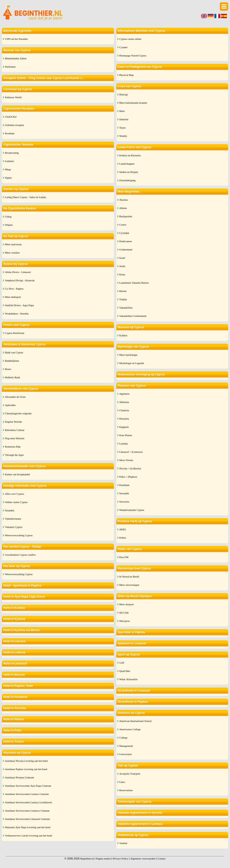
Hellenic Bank (12, 377)
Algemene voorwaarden (143, 859)
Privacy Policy (120, 859)
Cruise (123, 225)
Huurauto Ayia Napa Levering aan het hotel (28, 827)
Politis (123, 538)
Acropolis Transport (130, 774)
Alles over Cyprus (14, 494)
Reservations (126, 790)
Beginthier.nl (87, 859)
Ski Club (124, 613)
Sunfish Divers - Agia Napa (19, 305)
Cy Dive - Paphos (14, 289)
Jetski (122, 266)
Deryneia (124, 419)
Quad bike (125, 671)
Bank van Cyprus (14, 352)
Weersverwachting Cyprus (19, 535)
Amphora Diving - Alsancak (20, 280)
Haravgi (124, 94)
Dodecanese (126, 241)
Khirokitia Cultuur (15, 430)
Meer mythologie (128, 355)
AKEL (123, 529)
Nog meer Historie (15, 438)
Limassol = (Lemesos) (131, 452)
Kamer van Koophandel (17, 474)
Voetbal (123, 843)
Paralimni (124, 485)
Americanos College (130, 729)
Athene (123, 208)
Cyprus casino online (130, 39)
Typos (123, 128)
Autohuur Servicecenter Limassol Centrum (27, 819)
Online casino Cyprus (16, 502)
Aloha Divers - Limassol (18, 272)
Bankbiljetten (12, 361)
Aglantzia (124, 394)
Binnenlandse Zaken (16, 58)
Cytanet (123, 47)
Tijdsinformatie (13, 519)
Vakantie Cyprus (14, 527)
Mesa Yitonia (126, 460)
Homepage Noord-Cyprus (133, 55)
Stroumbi (124, 493)
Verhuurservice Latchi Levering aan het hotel (29, 836)
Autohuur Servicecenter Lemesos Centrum (27, 811)
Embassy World (13, 97)
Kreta (122, 274)
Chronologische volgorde (18, 413)
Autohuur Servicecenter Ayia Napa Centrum (28, 786)
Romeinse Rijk (13, 447)
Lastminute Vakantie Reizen (134, 283)
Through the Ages (14, 455)
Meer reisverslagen (129, 585)
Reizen (123, 291)
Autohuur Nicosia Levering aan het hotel (26, 761)
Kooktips (10, 133)
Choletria (124, 410)
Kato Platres (126, 435)
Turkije (123, 299)
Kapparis (124, 427)
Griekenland (126, 249)
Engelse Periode (13, 422)
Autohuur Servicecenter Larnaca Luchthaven (28, 802)
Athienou (124, 402)
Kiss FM (124, 557)
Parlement (10, 67)
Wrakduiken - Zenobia (17, 314)
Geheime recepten (14, 125)
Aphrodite (10, 405)
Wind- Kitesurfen (129, 679)
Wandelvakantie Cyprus (132, 510)
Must (122, 111)
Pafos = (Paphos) (128, 477)
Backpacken (126, 216)
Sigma (8, 178)
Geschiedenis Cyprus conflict (20, 555)
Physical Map (127, 75)
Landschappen (127, 164)
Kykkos (123, 335)
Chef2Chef (11, 117)
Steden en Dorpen (129, 172)
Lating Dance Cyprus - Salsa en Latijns (26, 197)
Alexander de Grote (15, 397)
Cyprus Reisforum (15, 333)
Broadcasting (12, 153)
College (123, 738)
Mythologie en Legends (132, 363)
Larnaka (124, 443)
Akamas (124, 200)
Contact (161, 859)
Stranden (10, 510)
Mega (8, 169)
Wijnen (9, 225)
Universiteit (126, 754)
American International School (136, 721)
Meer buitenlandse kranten (133, 103)
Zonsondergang (127, 180)
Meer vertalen (12, 253)
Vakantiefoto (126, 308)
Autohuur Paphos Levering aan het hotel (26, 769)
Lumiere (9, 161)
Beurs (8, 369)
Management (126, 746)
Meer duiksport (13, 297)
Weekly (123, 136)
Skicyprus (125, 621)
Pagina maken (103, 859)
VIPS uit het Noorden (16, 39)
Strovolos (124, 502)
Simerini (124, 119)
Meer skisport (127, 604)
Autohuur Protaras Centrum (19, 777)
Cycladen (124, 233)
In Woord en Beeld (129, 577)
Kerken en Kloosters (130, 155)
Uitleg (8, 217)
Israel (122, 258)
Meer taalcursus (13, 244)
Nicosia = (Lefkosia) (130, 468)
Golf (122, 663)
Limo (122, 782)
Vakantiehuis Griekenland (133, 316)
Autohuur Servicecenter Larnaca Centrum (27, 794)
